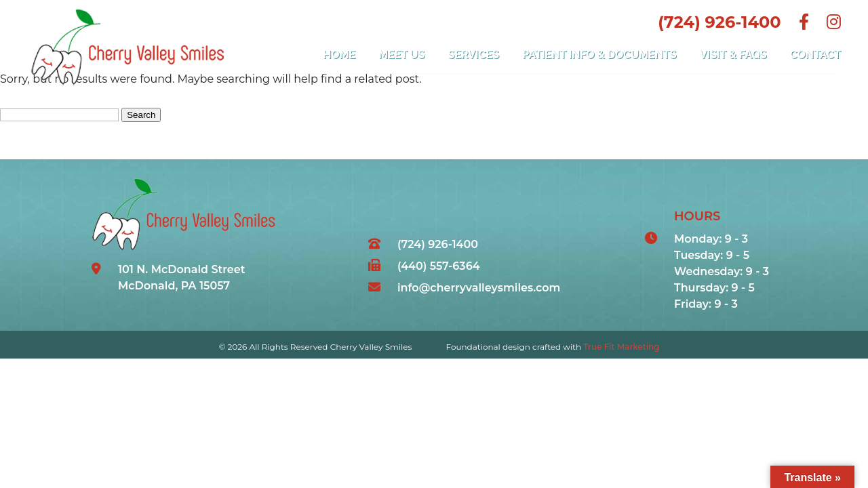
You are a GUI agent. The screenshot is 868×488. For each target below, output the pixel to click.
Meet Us (401, 55)
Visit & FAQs (733, 55)
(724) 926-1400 (719, 22)
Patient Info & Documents (599, 55)
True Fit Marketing (621, 347)
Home (339, 55)
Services (474, 55)
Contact (815, 55)
